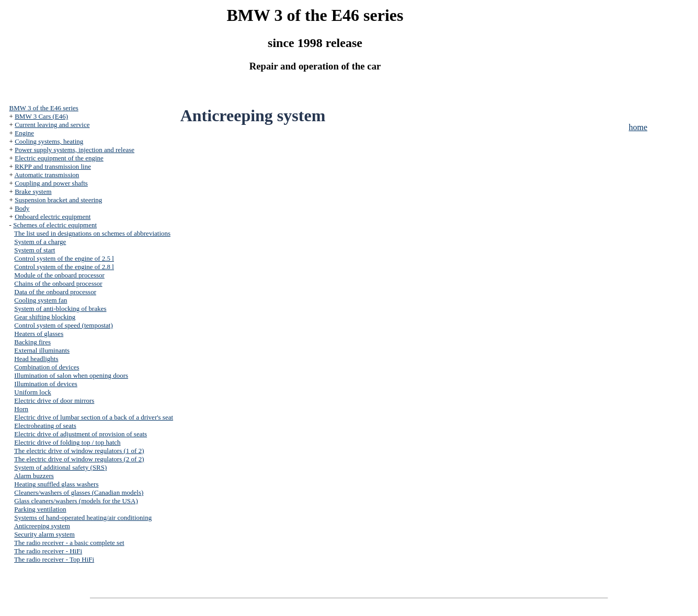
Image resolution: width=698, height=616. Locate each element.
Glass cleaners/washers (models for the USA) (76, 501)
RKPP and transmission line (53, 166)
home (638, 127)
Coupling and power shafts (51, 183)
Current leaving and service (52, 125)
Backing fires (32, 342)
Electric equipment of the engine (59, 158)
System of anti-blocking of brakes (60, 309)
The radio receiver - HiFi (48, 551)
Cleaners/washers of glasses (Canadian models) (79, 492)
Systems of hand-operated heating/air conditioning (83, 518)
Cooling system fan (41, 300)
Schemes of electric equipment (55, 225)
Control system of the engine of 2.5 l (64, 258)
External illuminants (42, 350)
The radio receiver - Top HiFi (54, 559)
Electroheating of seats (45, 426)
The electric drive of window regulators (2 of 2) (79, 459)
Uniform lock (32, 392)
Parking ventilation (40, 509)
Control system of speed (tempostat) (63, 325)
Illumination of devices (46, 384)
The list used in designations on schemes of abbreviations (92, 233)
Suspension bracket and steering (58, 200)
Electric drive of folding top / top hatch (67, 442)
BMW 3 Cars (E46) (41, 116)
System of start (35, 250)
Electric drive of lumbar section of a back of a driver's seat (94, 417)
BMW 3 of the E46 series (44, 108)
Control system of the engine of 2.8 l (64, 267)
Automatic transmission (47, 175)
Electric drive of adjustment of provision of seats (81, 434)
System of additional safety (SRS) (60, 467)
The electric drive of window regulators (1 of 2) (79, 451)
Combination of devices (47, 367)
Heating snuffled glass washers (56, 484)
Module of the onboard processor (59, 275)
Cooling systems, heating (49, 141)
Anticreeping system (42, 526)
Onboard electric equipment (53, 217)
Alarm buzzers (34, 476)
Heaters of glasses (39, 334)
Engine (24, 133)
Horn (21, 409)
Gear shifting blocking (45, 317)
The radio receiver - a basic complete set (69, 543)
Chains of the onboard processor (58, 283)
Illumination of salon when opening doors (71, 375)
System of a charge (40, 242)
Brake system (33, 191)
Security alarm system (44, 534)
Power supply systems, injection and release (75, 150)
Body (22, 208)
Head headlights (36, 359)
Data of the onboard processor (55, 292)
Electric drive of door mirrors (54, 400)
